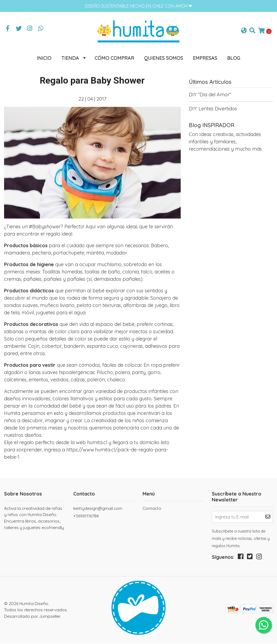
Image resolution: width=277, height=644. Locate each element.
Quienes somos (164, 59)
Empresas (205, 59)
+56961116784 (86, 516)
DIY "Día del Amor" (210, 95)
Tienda (70, 59)
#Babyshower (45, 227)
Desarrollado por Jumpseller (32, 616)
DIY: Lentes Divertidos (213, 109)
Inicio (44, 59)
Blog (234, 59)
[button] (244, 31)
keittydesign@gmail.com (98, 508)
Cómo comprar (114, 59)
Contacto (152, 508)
